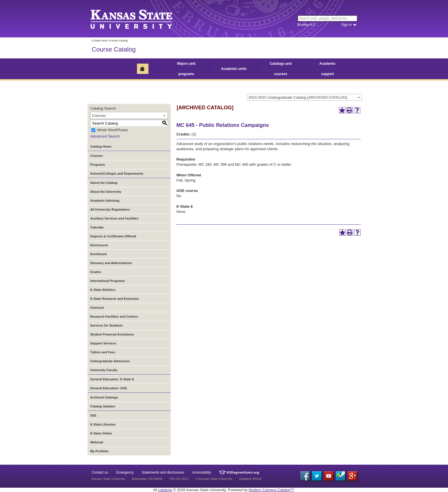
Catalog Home (101, 146)
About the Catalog (104, 183)
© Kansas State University (214, 479)
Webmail (97, 442)
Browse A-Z (306, 25)
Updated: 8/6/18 (250, 479)
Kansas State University (139, 19)
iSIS (93, 415)
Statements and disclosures (163, 472)
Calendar (97, 227)
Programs (98, 165)
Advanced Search (105, 136)
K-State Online (101, 433)
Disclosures (99, 245)
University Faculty (104, 370)
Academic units (234, 69)
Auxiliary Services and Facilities (115, 218)
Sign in (347, 25)
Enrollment (99, 254)
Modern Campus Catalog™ (271, 490)
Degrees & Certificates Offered (113, 236)
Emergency (125, 472)
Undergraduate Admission (110, 361)
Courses (97, 156)
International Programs (108, 281)
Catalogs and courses (281, 69)
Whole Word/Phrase (112, 130)
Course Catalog (114, 49)
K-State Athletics (103, 290)
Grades (96, 272)
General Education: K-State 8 (112, 379)
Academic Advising (105, 201)
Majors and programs (186, 69)
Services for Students (107, 325)
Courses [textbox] (99, 116)
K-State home (100, 41)
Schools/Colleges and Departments (117, 173)
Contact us (100, 472)
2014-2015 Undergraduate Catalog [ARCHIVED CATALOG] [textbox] (298, 97)
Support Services (103, 343)
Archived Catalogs (104, 397)
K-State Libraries (103, 424)
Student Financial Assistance (112, 334)
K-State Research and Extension (115, 299)
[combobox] (304, 97)
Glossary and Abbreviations (111, 263)
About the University (106, 192)
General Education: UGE (109, 388)
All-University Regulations (110, 209)
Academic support (328, 69)
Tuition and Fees (103, 352)
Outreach (97, 308)
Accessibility (202, 472)
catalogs (165, 490)
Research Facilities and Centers (114, 316)
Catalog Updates (103, 406)
